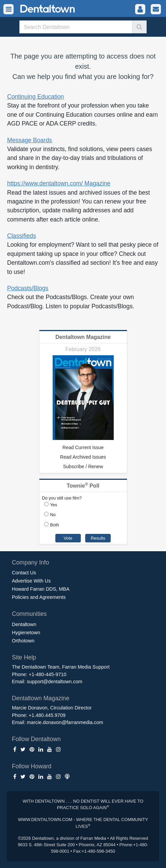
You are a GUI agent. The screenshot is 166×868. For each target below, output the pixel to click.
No (53, 515)
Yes (54, 505)
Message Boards (30, 140)
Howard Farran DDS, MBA (41, 589)
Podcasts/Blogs (28, 288)
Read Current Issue (83, 447)
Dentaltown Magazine (83, 337)
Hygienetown (26, 633)
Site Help (24, 657)
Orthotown (23, 641)
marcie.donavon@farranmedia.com (65, 722)
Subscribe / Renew (83, 466)
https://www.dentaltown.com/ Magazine (59, 183)
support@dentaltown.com (54, 682)
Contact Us (24, 573)
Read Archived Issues (83, 457)
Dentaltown (24, 624)
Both (55, 525)
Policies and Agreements (39, 597)
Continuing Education (35, 97)
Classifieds (22, 236)
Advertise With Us (31, 581)
